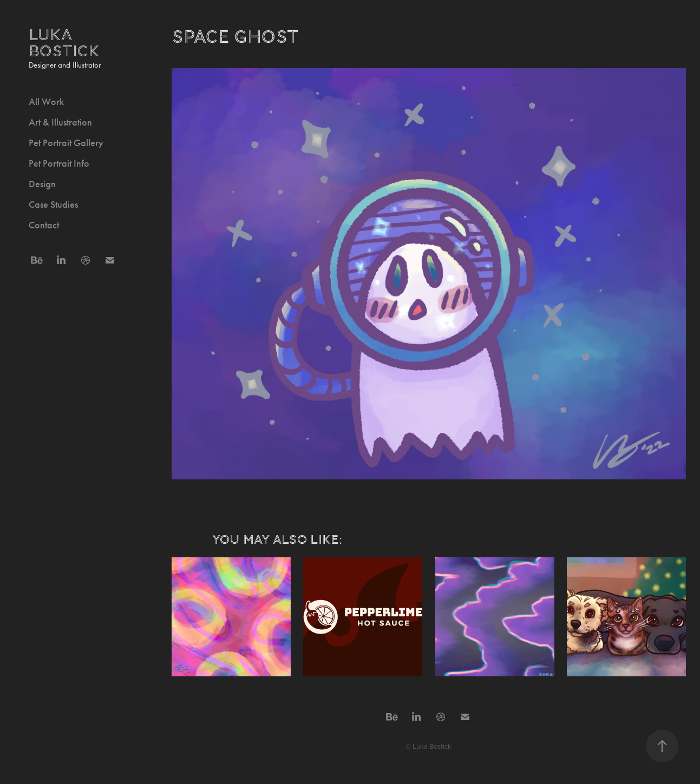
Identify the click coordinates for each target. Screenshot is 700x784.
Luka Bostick (64, 43)
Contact (44, 225)
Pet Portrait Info (59, 163)
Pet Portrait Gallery (66, 143)
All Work (46, 102)
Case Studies (53, 205)
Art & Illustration (60, 122)
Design (42, 184)
